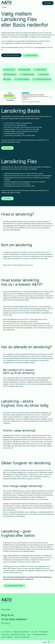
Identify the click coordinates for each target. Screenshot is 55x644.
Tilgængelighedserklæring (40, 634)
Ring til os (7, 615)
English (8, 610)
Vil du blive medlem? (14, 619)
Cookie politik (5, 634)
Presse (29, 634)
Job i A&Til (34, 632)
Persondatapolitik (44, 632)
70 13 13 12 (6, 623)
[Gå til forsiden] (7, 3)
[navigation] (53, 642)
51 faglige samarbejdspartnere (21, 632)
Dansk (3, 610)
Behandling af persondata (18, 634)
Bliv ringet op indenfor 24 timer (14, 586)
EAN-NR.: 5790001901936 (22, 637)
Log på (44, 642)
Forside (4, 7)
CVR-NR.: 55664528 (7, 637)
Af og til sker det (6, 632)
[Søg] (49, 642)
